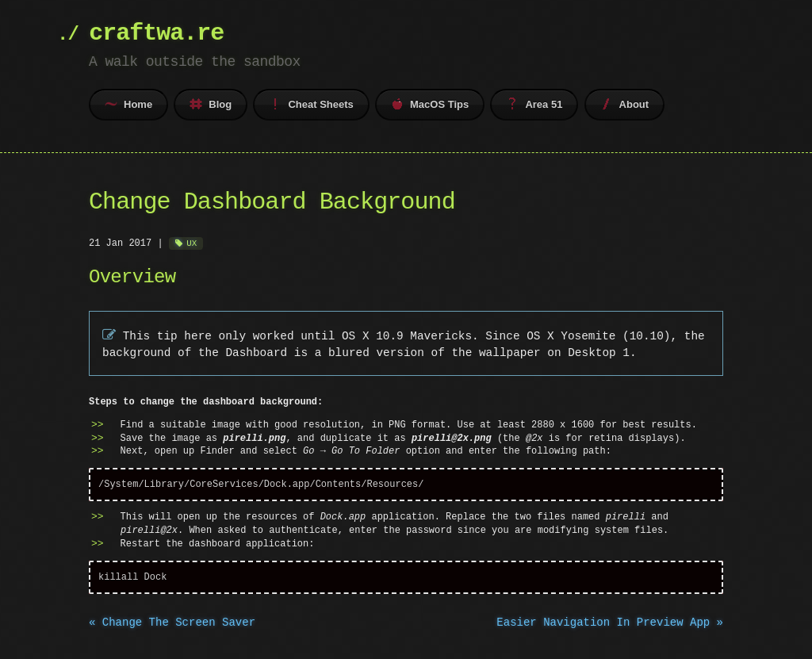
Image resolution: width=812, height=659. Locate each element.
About (625, 104)
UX (192, 243)
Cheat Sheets (311, 104)
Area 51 (534, 104)
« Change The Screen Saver (172, 624)
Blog (211, 104)
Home (128, 104)
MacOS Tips (430, 104)
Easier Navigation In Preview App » (610, 624)
